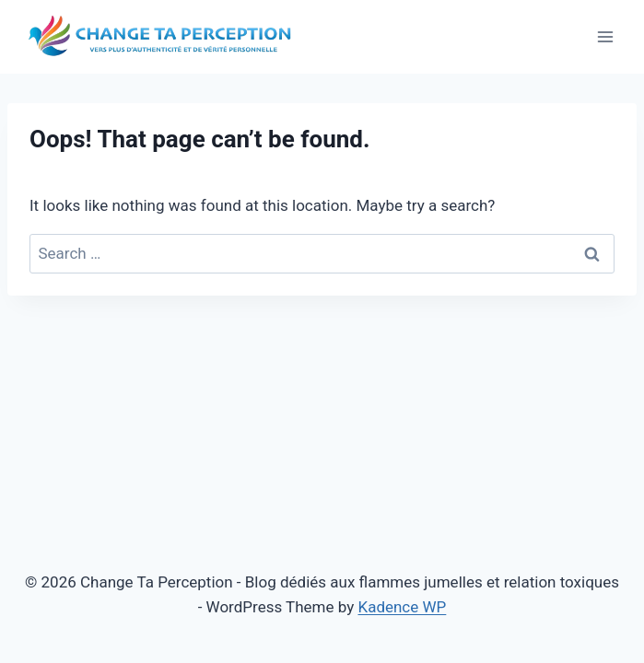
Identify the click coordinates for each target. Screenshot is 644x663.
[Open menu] (605, 36)
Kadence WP (402, 607)
